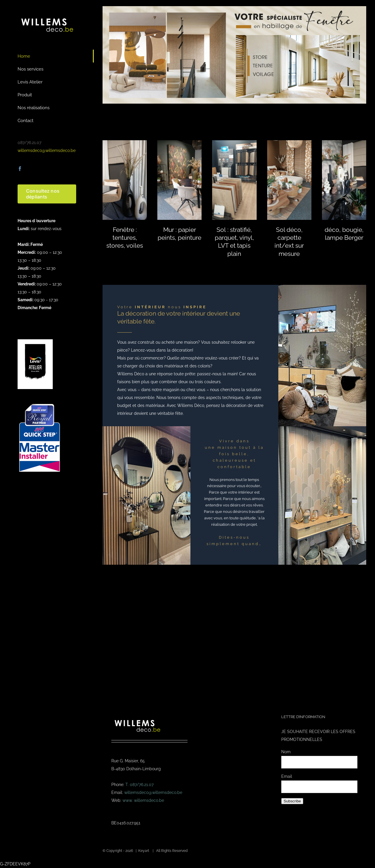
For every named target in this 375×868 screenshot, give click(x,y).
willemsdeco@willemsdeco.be (47, 150)
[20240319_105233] (289, 142)
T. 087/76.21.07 (139, 785)
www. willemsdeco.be (143, 800)
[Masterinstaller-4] (40, 405)
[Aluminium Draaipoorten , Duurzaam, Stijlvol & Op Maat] (125, 142)
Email (287, 776)
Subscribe (292, 801)
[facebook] (20, 169)
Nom (286, 752)
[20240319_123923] (234, 142)
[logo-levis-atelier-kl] (35, 341)
